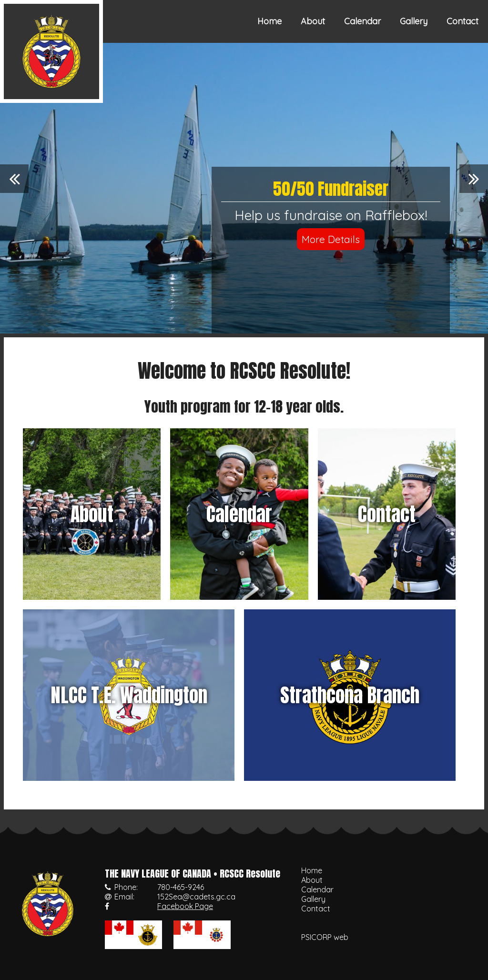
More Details (331, 239)
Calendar (362, 21)
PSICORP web (325, 937)
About (313, 21)
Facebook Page (185, 906)
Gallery (414, 21)
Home (269, 21)
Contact (463, 21)
